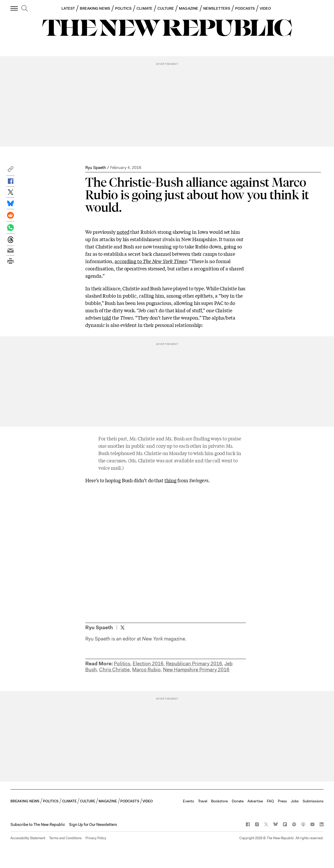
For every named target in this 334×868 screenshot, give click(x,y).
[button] (10, 170)
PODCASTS (245, 8)
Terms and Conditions (65, 838)
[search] (25, 9)
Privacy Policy (96, 838)
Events (188, 801)
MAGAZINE (189, 8)
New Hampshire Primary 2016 (196, 670)
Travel (203, 801)
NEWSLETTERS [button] (217, 8)
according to (151, 261)
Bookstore (219, 801)
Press (282, 801)
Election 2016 (148, 664)
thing (171, 480)
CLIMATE (145, 8)
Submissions (313, 801)
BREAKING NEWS (95, 8)
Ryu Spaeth (96, 168)
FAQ (270, 801)
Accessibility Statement (28, 838)
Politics (122, 664)
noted (123, 232)
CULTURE (166, 8)
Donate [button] (238, 801)
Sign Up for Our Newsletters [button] (93, 825)
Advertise (255, 801)
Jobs (295, 801)
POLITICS (123, 8)
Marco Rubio (146, 670)
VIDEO (265, 8)
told (106, 317)
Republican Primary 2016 (194, 664)
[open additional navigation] (14, 8)
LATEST (68, 8)
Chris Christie (114, 670)
